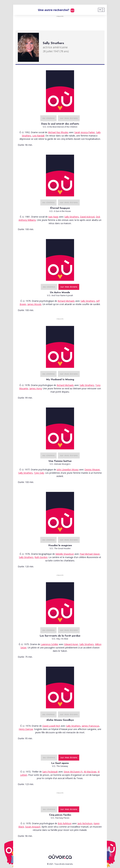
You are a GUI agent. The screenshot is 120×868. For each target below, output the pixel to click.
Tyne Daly (39, 473)
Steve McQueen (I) (73, 772)
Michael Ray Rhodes (58, 132)
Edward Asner (71, 644)
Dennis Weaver (92, 470)
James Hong (36, 388)
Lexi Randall (38, 136)
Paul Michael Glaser (90, 554)
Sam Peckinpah (50, 772)
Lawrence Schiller (50, 644)
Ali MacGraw (90, 772)
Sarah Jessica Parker (85, 132)
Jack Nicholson (85, 823)
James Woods (34, 304)
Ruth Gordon (41, 557)
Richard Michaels (66, 301)
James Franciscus (90, 726)
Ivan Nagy (53, 217)
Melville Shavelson (65, 554)
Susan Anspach (33, 827)
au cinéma (48, 118)
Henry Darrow (26, 729)
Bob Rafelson (65, 823)
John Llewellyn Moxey (68, 470)
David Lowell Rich (51, 726)
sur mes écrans (69, 118)
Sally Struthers (72, 217)
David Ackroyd (87, 217)
